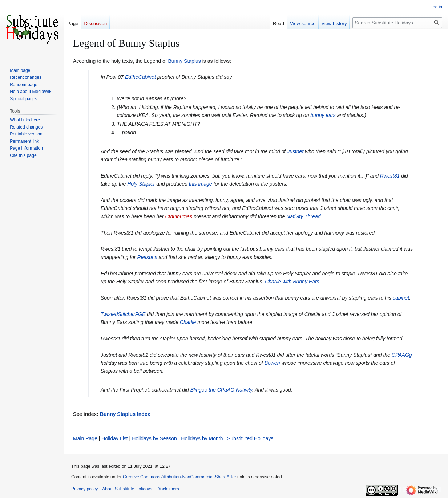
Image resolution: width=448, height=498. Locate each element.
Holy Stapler (141, 184)
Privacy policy (84, 489)
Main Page (85, 438)
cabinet (401, 298)
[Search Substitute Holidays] (397, 23)
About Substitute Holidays (127, 489)
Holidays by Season (154, 438)
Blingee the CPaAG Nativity (221, 390)
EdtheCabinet (140, 77)
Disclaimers (168, 489)
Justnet (295, 151)
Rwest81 (390, 176)
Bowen (272, 363)
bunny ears (323, 115)
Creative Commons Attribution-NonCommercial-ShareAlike (179, 477)
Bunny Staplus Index (125, 414)
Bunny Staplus (185, 61)
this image (201, 184)
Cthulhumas (179, 216)
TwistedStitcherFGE (123, 314)
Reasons (147, 257)
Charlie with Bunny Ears (292, 282)
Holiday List (114, 438)
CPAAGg (402, 355)
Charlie (188, 322)
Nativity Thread (303, 216)
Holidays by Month (202, 438)
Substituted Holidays (250, 438)
